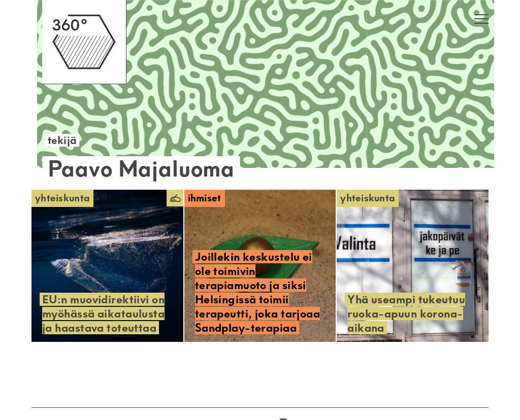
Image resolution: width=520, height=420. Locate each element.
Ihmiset (205, 198)
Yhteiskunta (62, 198)
